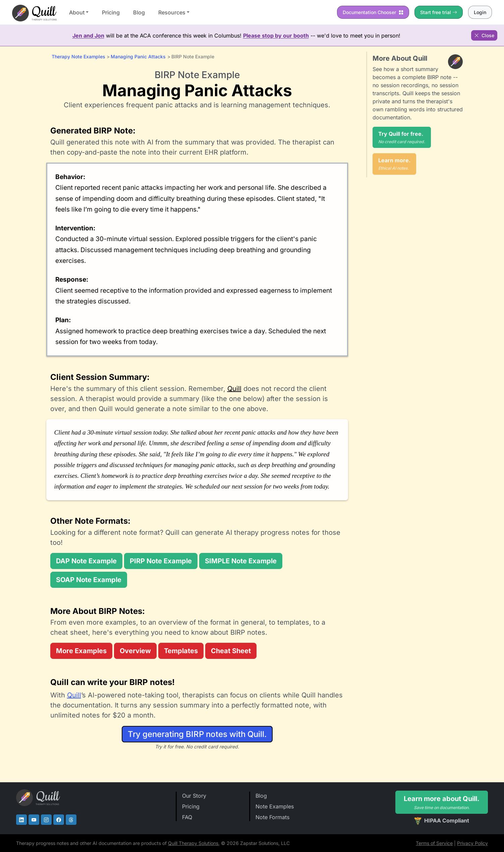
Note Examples (275, 806)
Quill (234, 389)
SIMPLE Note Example (241, 561)
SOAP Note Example (89, 580)
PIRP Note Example (161, 561)
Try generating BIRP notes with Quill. (197, 734)
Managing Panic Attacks (138, 56)
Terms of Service (434, 843)
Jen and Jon (88, 36)
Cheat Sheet (231, 651)
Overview (135, 651)
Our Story (194, 796)
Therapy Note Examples (78, 56)
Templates (181, 651)
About (77, 12)
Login (480, 12)
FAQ (187, 817)
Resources (172, 12)
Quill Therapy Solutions (193, 843)
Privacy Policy (472, 843)
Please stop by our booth (276, 36)
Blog (139, 12)
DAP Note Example (86, 561)
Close (484, 35)
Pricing (111, 12)
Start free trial (439, 12)
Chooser (373, 12)
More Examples (81, 651)
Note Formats (272, 817)
